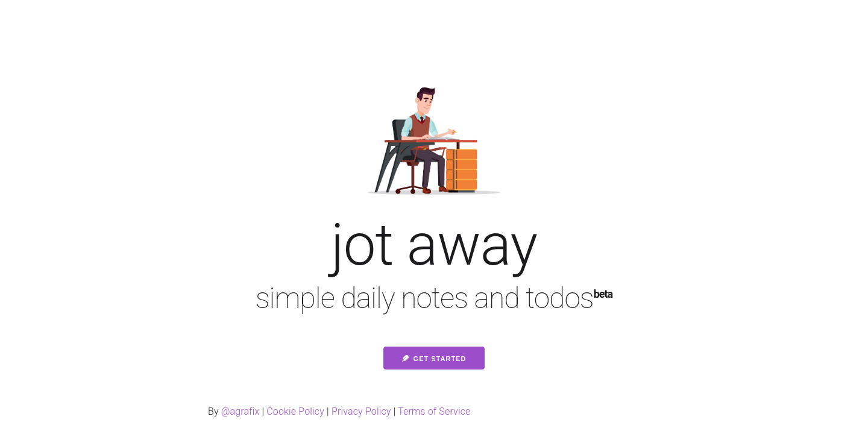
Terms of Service (434, 411)
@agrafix (241, 411)
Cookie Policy (295, 411)
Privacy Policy (361, 411)
